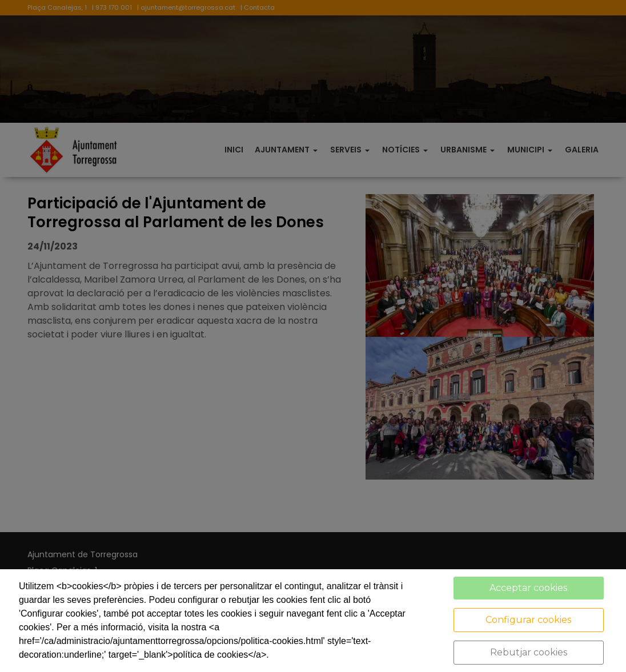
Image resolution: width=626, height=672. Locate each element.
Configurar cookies (528, 620)
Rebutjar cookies (529, 652)
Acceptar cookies (528, 588)
